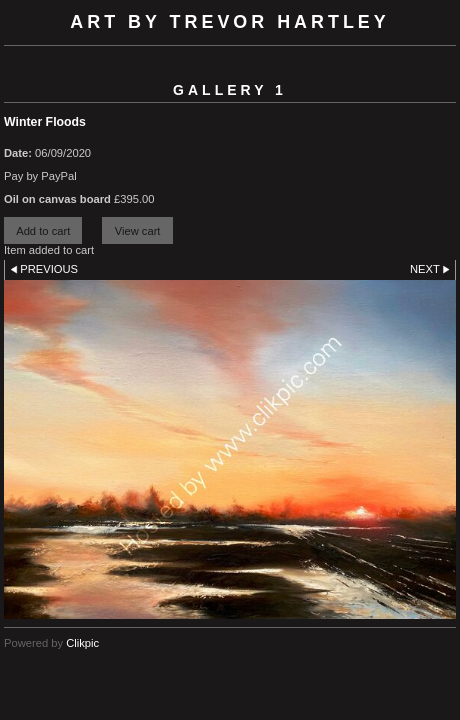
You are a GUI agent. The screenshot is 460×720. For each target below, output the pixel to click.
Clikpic (82, 643)
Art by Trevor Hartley (229, 22)
